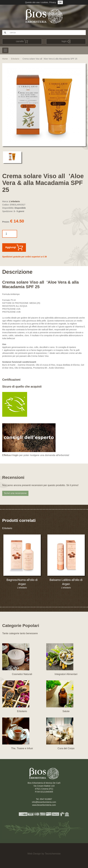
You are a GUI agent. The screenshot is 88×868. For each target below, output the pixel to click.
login (66, 41)
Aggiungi (14, 248)
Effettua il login (10, 455)
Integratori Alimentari (66, 674)
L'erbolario (15, 201)
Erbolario (15, 59)
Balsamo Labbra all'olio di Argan (66, 582)
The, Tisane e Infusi (22, 748)
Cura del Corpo (66, 748)
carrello (22, 41)
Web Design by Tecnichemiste (44, 854)
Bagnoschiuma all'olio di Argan (22, 582)
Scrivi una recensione (15, 493)
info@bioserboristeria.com (44, 802)
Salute (66, 711)
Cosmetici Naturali (22, 674)
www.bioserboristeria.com (44, 805)
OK (60, 2)
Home (5, 59)
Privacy (53, 2)
